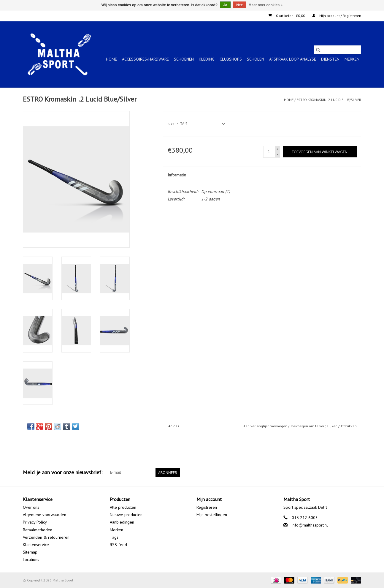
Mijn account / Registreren (337, 16)
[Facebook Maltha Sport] (335, 472)
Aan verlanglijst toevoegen (266, 426)
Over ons (31, 507)
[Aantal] (269, 152)
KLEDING (207, 59)
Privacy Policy (35, 522)
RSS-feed (118, 545)
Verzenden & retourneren (46, 537)
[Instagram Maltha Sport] (356, 472)
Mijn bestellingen (212, 515)
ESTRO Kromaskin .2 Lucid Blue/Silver (329, 100)
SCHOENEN (184, 59)
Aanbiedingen (122, 522)
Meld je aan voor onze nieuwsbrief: (63, 472)
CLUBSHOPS (231, 59)
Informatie (177, 175)
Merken (352, 59)
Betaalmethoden (38, 530)
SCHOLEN (256, 59)
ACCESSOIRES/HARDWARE (145, 59)
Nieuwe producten (126, 515)
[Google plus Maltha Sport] (346, 472)
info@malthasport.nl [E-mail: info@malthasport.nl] (310, 525)
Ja (225, 5)
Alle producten (123, 507)
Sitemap (30, 552)
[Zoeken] (337, 50)
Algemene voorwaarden (45, 515)
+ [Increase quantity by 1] (277, 149)
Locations (31, 559)
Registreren (207, 507)
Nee (239, 5)
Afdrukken (349, 426)
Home (111, 59)
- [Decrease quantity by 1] (277, 154)
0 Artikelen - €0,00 (287, 16)
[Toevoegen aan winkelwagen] (320, 152)
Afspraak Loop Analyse (293, 59)
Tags (114, 537)
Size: (173, 124)
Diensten (330, 59)
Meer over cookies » (266, 5)
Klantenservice (36, 545)
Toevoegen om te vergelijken (314, 426)
